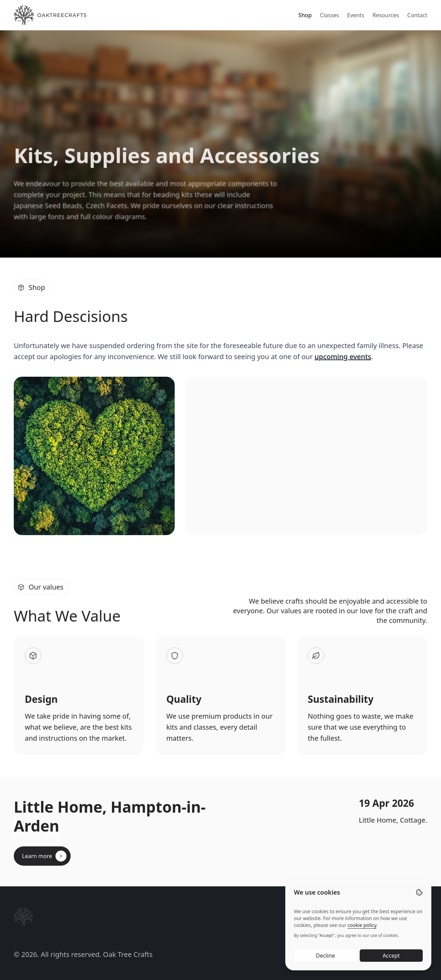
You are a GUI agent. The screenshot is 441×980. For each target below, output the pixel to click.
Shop (305, 15)
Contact (417, 15)
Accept (391, 962)
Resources (386, 15)
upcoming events (343, 357)
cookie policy (362, 932)
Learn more (44, 856)
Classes (330, 15)
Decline (326, 962)
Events (356, 15)
